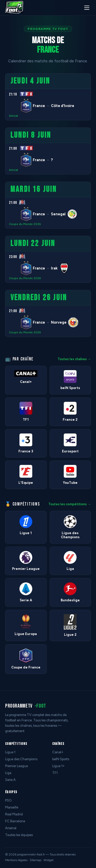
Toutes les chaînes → (74, 359)
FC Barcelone (15, 821)
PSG (8, 800)
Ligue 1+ (58, 766)
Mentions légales (16, 860)
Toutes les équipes (19, 835)
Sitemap (35, 860)
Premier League (17, 766)
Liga (8, 773)
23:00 (13, 257)
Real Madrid (14, 814)
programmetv (26, 706)
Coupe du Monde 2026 (25, 224)
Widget (49, 860)
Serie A (10, 780)
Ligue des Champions (21, 759)
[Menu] (87, 8)
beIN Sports (61, 759)
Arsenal (11, 828)
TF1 (55, 773)
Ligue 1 (10, 752)
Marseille (12, 807)
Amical (13, 116)
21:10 (13, 94)
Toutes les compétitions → (70, 504)
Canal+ (58, 752)
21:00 (13, 149)
